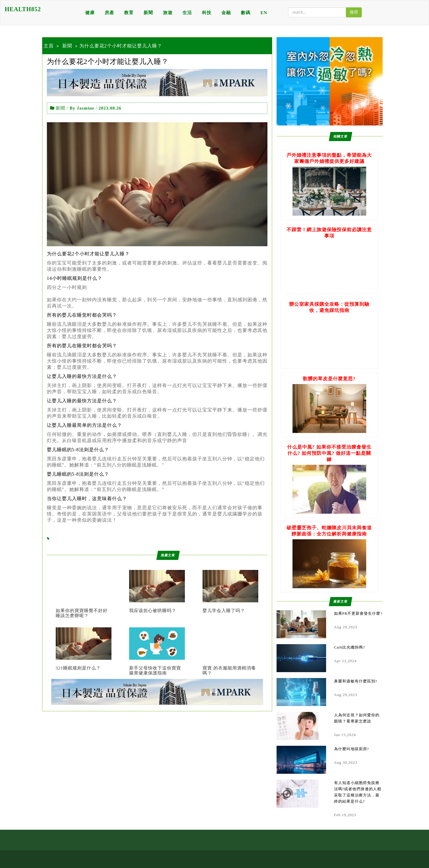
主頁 (49, 46)
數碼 (246, 13)
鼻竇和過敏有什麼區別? (356, 681)
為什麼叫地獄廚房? (352, 749)
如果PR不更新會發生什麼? (358, 613)
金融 (226, 13)
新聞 (148, 13)
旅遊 (168, 13)
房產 (109, 13)
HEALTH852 (23, 9)
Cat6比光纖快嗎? (350, 647)
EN (264, 13)
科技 (207, 13)
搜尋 (354, 12)
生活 (187, 13)
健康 (90, 13)
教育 (129, 13)
